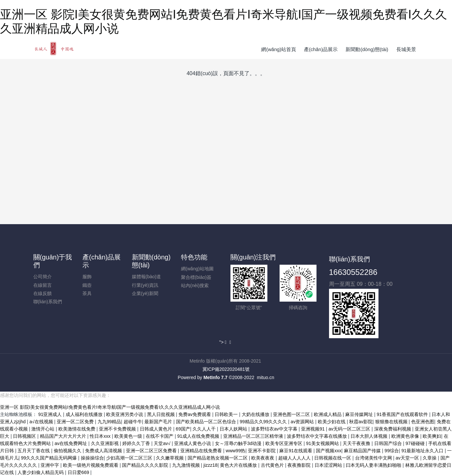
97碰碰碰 (416, 443)
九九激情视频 (187, 465)
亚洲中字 (50, 465)
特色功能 (194, 257)
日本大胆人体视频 (370, 436)
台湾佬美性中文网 (374, 458)
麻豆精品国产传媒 (363, 451)
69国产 (183, 429)
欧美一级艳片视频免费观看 (91, 465)
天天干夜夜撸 (357, 443)
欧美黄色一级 (129, 436)
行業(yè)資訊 (145, 285)
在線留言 (43, 285)
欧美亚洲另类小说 (125, 414)
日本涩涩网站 (329, 465)
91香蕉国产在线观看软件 (403, 414)
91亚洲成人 (51, 414)
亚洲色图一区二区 (292, 414)
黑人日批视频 (162, 414)
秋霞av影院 (361, 422)
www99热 (236, 451)
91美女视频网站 (323, 443)
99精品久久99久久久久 (264, 422)
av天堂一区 (408, 458)
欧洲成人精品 (328, 414)
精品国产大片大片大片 (64, 436)
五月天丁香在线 (34, 451)
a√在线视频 (42, 422)
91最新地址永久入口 (423, 451)
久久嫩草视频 (170, 458)
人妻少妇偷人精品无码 (41, 472)
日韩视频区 (25, 436)
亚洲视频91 (313, 429)
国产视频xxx (329, 451)
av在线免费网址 (71, 443)
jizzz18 (211, 465)
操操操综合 (92, 458)
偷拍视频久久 (68, 451)
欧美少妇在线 (332, 422)
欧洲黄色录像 (406, 436)
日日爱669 (79, 472)
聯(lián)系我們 (48, 302)
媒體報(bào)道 (147, 277)
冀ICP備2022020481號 (226, 369)
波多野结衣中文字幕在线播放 (317, 436)
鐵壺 (87, 285)
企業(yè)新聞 (145, 293)
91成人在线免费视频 (199, 436)
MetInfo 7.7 (215, 377)
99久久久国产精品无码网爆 (50, 458)
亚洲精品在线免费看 (202, 451)
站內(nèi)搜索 (195, 285)
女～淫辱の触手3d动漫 (239, 443)
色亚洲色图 (423, 422)
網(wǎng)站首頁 (279, 49)
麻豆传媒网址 (360, 414)
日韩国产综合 (389, 443)
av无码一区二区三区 (350, 429)
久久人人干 (205, 429)
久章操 (430, 458)
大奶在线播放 (256, 414)
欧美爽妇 (432, 436)
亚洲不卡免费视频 (118, 429)
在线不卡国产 (160, 436)
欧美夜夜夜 (263, 458)
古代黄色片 (273, 465)
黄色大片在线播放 (239, 465)
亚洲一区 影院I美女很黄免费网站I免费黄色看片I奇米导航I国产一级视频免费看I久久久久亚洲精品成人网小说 (110, 407)
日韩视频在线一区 (333, 458)
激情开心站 (44, 429)
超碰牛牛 (133, 422)
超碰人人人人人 (295, 458)
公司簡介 (43, 277)
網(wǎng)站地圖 (197, 269)
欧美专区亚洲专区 (285, 443)
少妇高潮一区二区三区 (130, 458)
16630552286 (353, 272)
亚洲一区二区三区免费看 (152, 451)
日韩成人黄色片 (157, 429)
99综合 (392, 451)
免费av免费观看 (195, 414)
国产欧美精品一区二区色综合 (207, 422)
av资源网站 (303, 422)
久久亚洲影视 (105, 443)
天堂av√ (163, 443)
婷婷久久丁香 (137, 443)
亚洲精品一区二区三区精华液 (254, 436)
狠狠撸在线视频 (392, 422)
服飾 (87, 277)
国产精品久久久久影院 (146, 465)
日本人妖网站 (234, 429)
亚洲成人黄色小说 (193, 443)
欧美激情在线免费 (77, 429)
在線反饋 (43, 293)
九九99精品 (109, 422)
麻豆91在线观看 (296, 451)
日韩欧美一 (227, 414)
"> (224, 342)
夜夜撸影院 (300, 465)
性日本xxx (101, 436)
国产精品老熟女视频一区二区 (218, 458)
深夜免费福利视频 (393, 429)
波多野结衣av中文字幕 (275, 429)
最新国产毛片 (159, 422)
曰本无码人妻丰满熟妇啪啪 (374, 465)
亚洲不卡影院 (262, 451)
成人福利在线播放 (85, 414)
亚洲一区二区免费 (76, 422)
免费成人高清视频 (104, 451)
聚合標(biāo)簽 (196, 277)
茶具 (87, 293)
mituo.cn (266, 377)
